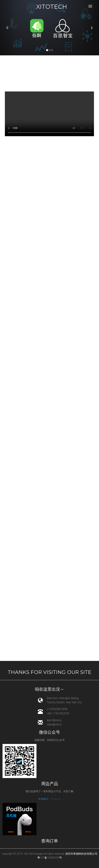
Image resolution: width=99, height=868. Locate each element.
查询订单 (50, 841)
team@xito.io (54, 720)
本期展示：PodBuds (49, 799)
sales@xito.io (54, 724)
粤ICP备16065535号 (50, 858)
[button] (7, 28)
